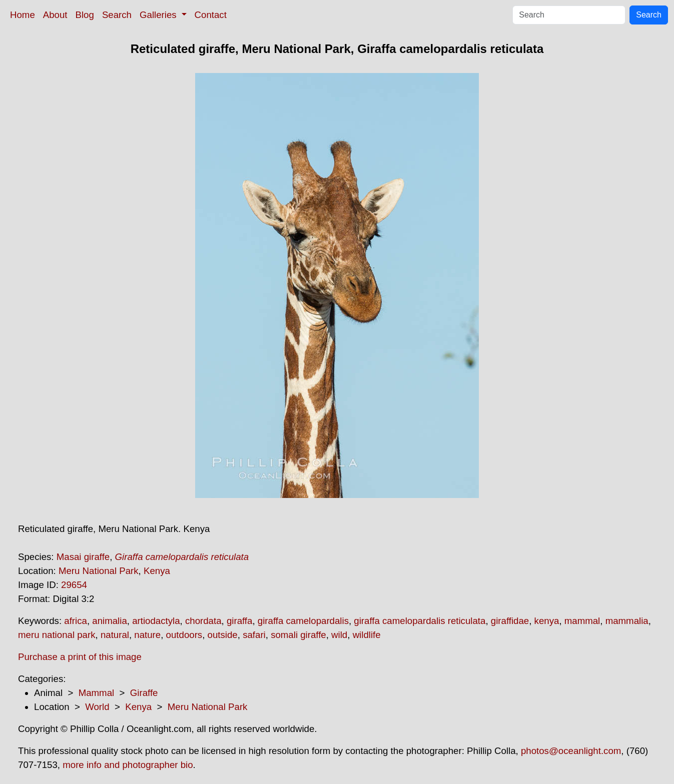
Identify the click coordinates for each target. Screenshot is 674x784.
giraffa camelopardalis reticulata (420, 621)
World (97, 707)
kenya (547, 621)
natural (115, 635)
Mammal (97, 693)
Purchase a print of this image (80, 657)
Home (23, 15)
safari (254, 635)
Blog (85, 15)
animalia (109, 621)
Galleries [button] (159, 15)
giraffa (240, 621)
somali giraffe (298, 635)
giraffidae (510, 621)
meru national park (57, 635)
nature (147, 635)
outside (223, 635)
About (55, 15)
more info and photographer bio (128, 765)
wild (339, 635)
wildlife (367, 635)
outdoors (184, 635)
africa (76, 621)
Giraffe (144, 693)
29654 (74, 585)
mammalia (627, 621)
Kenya (157, 571)
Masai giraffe (83, 557)
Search (117, 15)
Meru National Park (99, 571)
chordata (203, 621)
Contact (211, 15)
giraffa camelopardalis (303, 621)
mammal (582, 621)
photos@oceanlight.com (571, 751)
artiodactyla (156, 621)
